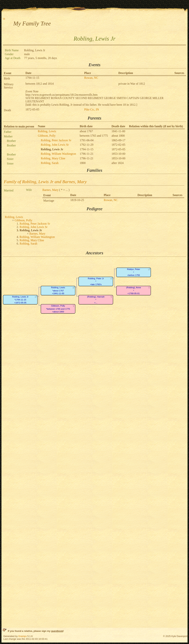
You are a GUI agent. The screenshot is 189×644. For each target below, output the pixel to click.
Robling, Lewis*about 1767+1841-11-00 (58, 290)
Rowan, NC (91, 78)
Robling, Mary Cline (53, 158)
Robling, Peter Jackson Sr (56, 140)
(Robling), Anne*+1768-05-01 (134, 290)
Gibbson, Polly (47, 136)
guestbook (57, 631)
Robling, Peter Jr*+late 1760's (96, 281)
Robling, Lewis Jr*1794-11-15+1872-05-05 (20, 300)
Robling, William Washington (58, 154)
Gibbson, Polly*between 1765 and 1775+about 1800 (58, 309)
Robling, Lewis (47, 131)
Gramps (23, 636)
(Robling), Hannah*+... (96, 300)
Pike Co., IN (92, 109)
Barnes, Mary (50, 190)
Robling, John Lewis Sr (55, 145)
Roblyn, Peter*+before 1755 (134, 272)
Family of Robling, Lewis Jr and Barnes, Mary (45, 182)
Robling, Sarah (50, 163)
